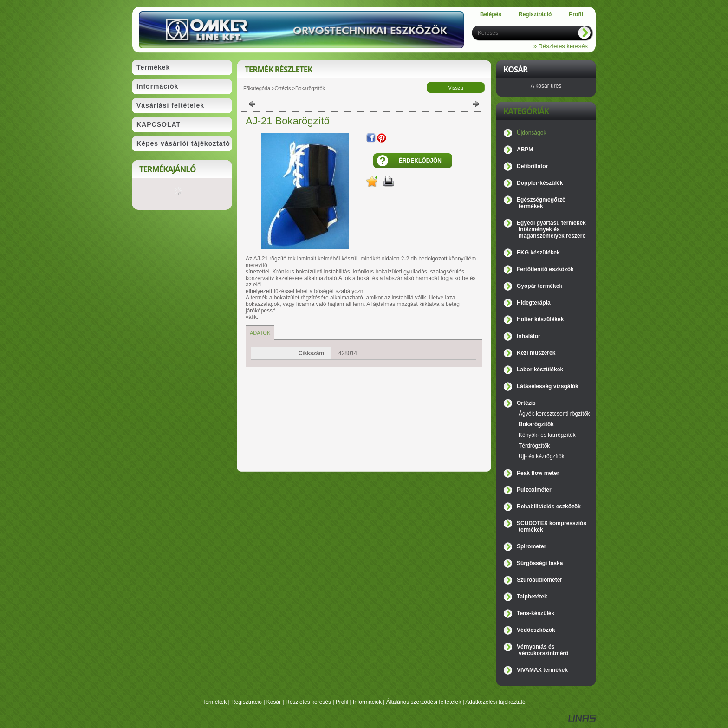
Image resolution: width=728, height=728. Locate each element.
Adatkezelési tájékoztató (495, 702)
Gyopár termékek (539, 286)
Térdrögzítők (534, 446)
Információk (367, 702)
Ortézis (283, 88)
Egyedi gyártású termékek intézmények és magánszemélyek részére (551, 229)
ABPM (525, 149)
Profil (342, 702)
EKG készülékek (538, 253)
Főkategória (257, 88)
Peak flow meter (538, 473)
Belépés (491, 14)
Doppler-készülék (540, 183)
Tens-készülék (536, 613)
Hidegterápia (534, 303)
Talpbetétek (532, 597)
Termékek (214, 702)
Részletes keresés (308, 702)
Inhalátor (529, 336)
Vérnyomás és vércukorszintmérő (543, 650)
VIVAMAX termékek (542, 670)
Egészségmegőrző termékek (541, 203)
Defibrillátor (532, 166)
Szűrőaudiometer (539, 580)
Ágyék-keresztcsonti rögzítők (554, 414)
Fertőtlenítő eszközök (545, 269)
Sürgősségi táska (540, 563)
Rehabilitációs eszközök (549, 507)
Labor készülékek (540, 370)
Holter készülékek (540, 319)
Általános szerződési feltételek (424, 702)
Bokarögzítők (310, 88)
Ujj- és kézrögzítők (542, 456)
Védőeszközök (536, 630)
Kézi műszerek (536, 353)
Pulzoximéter (534, 490)
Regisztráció (247, 702)
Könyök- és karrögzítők (547, 435)
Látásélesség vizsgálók (548, 386)
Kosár (274, 702)
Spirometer (531, 546)
